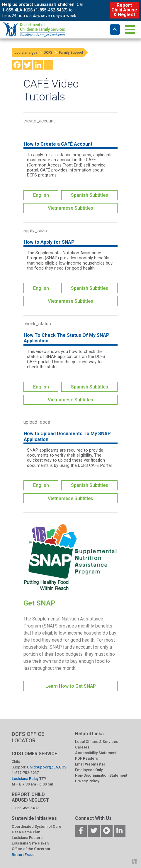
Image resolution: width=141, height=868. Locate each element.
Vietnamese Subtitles (70, 208)
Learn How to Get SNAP (71, 686)
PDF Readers (86, 758)
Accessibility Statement (96, 753)
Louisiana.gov (26, 53)
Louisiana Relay (26, 779)
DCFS (48, 53)
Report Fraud (23, 855)
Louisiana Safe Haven (30, 843)
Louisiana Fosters (27, 838)
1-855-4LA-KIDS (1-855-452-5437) (35, 10)
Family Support (71, 53)
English (41, 195)
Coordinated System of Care (36, 826)
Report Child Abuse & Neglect (124, 10)
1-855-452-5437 (25, 808)
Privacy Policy (87, 781)
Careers (82, 747)
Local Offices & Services (97, 742)
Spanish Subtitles (90, 195)
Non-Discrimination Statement (101, 775)
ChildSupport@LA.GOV (47, 767)
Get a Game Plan (26, 832)
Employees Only (89, 770)
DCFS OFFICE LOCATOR (28, 737)
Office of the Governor (31, 849)
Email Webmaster (90, 764)
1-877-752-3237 (25, 773)
